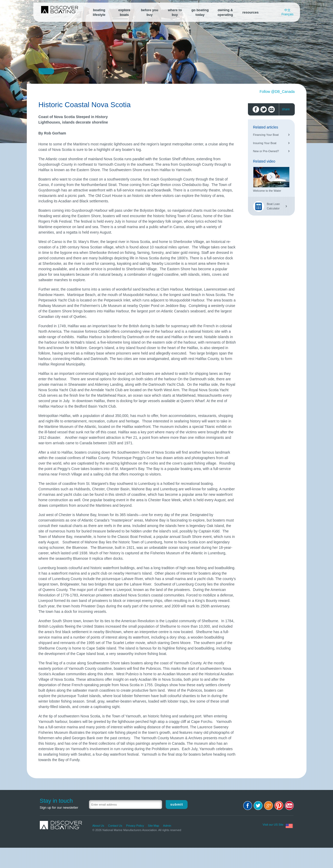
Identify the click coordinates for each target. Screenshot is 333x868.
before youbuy (150, 12)
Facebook (248, 806)
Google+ (268, 806)
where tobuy (175, 12)
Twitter (258, 806)
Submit (177, 804)
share (286, 109)
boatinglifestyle (99, 12)
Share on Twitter (264, 109)
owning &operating (225, 12)
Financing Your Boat (266, 135)
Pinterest (279, 806)
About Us (98, 826)
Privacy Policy (135, 826)
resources (251, 12)
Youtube (289, 806)
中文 (287, 10)
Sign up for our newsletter (59, 808)
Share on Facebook (256, 109)
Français (287, 14)
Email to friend (271, 109)
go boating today (200, 12)
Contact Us (115, 826)
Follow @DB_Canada (277, 92)
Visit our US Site (273, 825)
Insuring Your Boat (265, 143)
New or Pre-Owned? (266, 151)
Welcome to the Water (267, 191)
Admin (167, 826)
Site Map (153, 826)
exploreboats (124, 12)
